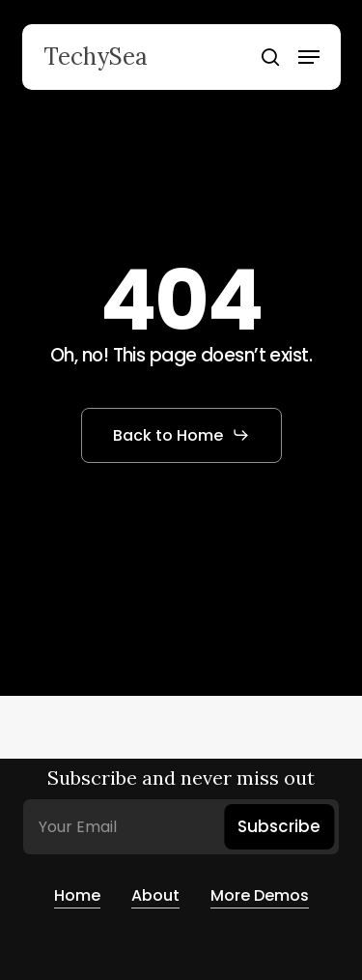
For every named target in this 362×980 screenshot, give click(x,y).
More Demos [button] (260, 895)
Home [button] (77, 895)
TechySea (96, 57)
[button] (309, 57)
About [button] (155, 895)
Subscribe (279, 826)
